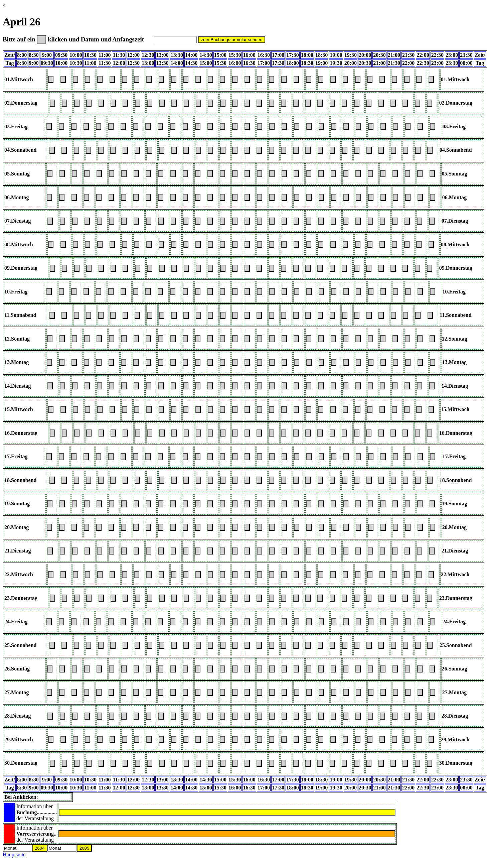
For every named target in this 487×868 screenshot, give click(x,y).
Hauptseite (14, 854)
